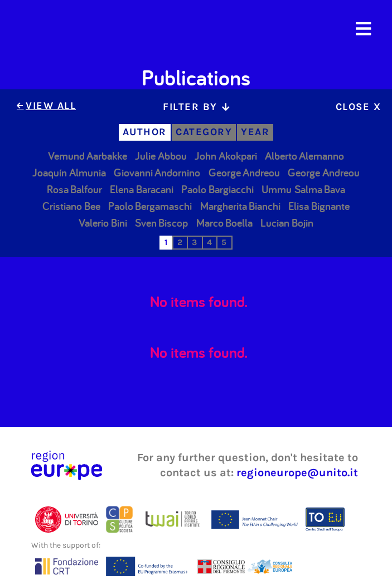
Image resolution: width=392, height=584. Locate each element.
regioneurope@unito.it (297, 473)
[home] (73, 29)
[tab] (196, 107)
